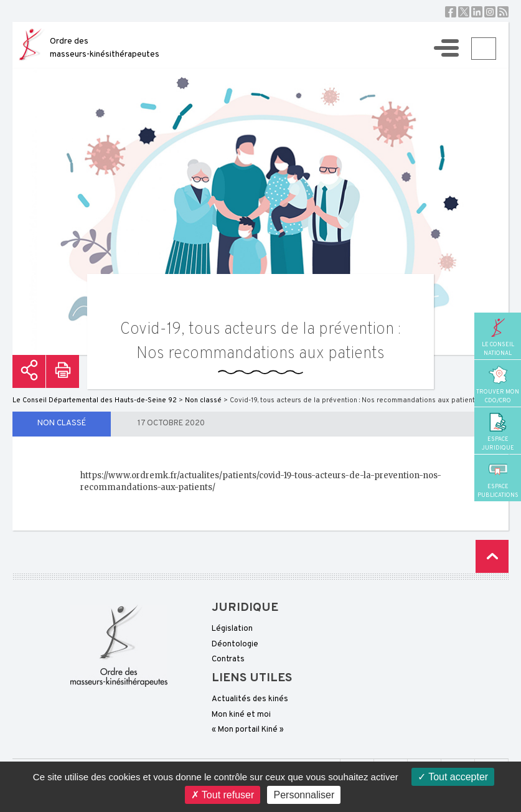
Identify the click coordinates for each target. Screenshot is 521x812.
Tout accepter (453, 777)
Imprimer (63, 371)
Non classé (62, 423)
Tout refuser (223, 795)
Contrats (228, 659)
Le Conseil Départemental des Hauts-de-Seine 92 (95, 400)
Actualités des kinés (250, 699)
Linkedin (477, 12)
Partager (29, 371)
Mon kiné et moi (241, 715)
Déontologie (235, 644)
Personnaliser (304, 795)
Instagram (490, 12)
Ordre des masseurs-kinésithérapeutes (105, 48)
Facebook (451, 12)
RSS (503, 12)
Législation (232, 629)
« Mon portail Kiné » (248, 730)
